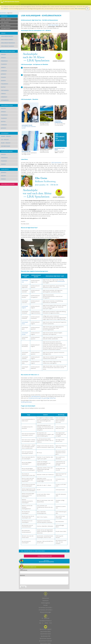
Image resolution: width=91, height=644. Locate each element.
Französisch (4, 61)
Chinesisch (4, 71)
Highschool (4, 16)
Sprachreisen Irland (45, 634)
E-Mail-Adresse (24, 570)
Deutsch (3, 87)
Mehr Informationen (80, 9)
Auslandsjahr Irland (45, 122)
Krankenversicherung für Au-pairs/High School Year (42, 398)
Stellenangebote (46, 603)
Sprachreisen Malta (45, 631)
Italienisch (4, 64)
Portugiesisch (5, 90)
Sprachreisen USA (45, 636)
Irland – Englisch (6, 143)
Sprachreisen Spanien (45, 638)
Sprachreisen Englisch (7, 36)
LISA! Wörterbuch (36, 396)
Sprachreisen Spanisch (7, 40)
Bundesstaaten (61, 281)
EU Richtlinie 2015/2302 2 (45, 610)
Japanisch (4, 74)
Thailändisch (5, 84)
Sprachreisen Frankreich (46, 641)
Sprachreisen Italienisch (8, 46)
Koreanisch (4, 97)
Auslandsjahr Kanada (25, 333)
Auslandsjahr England (25, 307)
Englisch (3, 54)
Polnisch (3, 77)
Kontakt (45, 605)
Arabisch (3, 67)
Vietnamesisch (5, 100)
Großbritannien (6, 146)
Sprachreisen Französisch (8, 43)
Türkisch (3, 94)
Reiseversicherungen (46, 612)
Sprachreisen (3, 13)
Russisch (3, 81)
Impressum (45, 601)
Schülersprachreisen (26, 402)
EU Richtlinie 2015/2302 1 (45, 608)
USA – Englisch (5, 140)
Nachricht (22, 575)
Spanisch (3, 58)
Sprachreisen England (45, 629)
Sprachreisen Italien (45, 643)
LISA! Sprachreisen (53, 25)
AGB (45, 596)
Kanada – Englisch (6, 136)
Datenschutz (45, 598)
